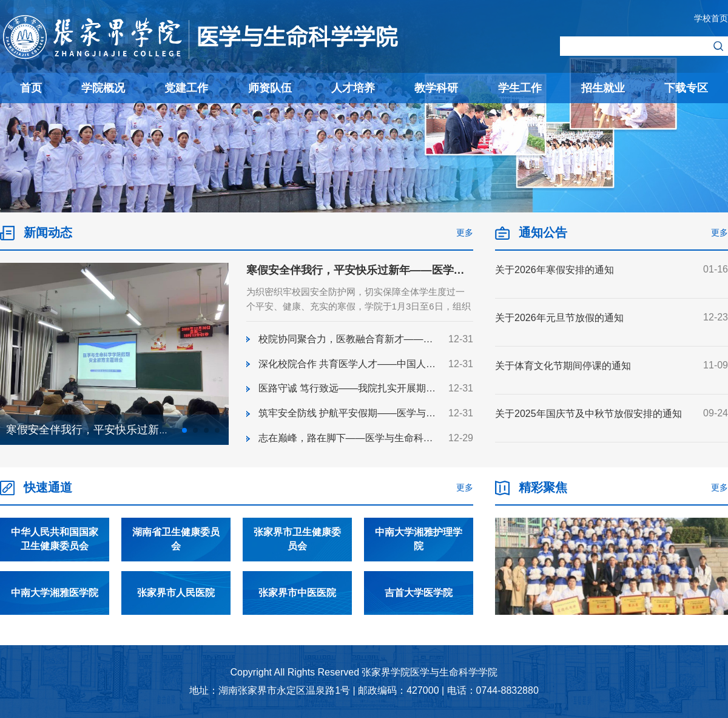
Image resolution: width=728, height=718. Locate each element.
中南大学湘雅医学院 (55, 610)
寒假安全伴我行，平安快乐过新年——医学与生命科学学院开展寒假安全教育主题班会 (454, 270)
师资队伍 (270, 88)
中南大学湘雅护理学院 (419, 557)
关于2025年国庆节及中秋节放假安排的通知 (588, 414)
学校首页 (711, 18)
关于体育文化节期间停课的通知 (563, 366)
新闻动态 (48, 232)
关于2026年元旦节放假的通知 (559, 318)
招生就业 (603, 88)
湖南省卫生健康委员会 (176, 557)
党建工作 (186, 88)
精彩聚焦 (543, 505)
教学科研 (436, 88)
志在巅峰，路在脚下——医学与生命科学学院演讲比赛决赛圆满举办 (404, 438)
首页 (31, 88)
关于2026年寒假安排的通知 (554, 270)
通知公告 (543, 232)
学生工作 (520, 88)
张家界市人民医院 (176, 610)
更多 (465, 232)
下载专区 (686, 88)
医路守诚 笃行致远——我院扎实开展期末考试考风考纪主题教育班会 (405, 388)
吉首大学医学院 (419, 610)
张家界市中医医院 (297, 610)
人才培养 (353, 88)
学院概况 (103, 88)
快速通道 (48, 505)
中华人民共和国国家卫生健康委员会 (55, 557)
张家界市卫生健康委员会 (297, 557)
